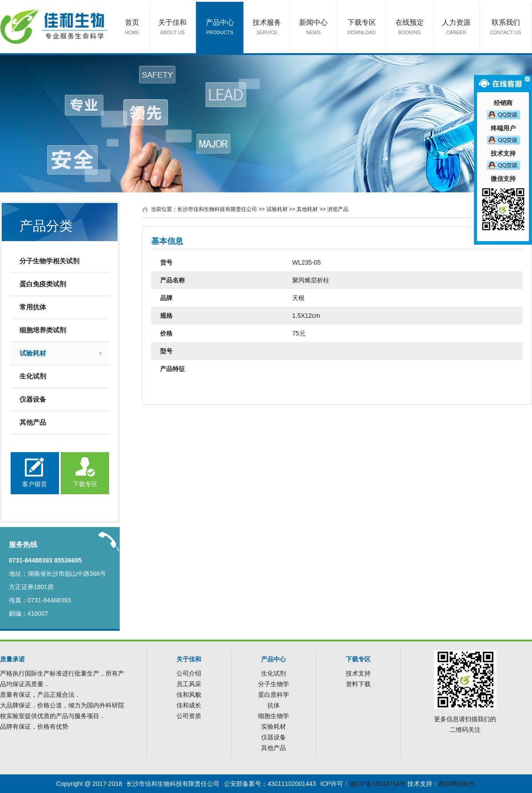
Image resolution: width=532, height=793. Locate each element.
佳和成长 (189, 705)
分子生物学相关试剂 (49, 261)
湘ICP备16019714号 (378, 784)
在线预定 (410, 28)
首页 (132, 28)
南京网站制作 (457, 784)
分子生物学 (274, 684)
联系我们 (506, 28)
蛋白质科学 (274, 695)
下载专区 (362, 28)
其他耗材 (307, 209)
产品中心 (220, 28)
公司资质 (189, 716)
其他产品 (33, 422)
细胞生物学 (274, 716)
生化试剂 (33, 376)
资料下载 (358, 684)
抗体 (274, 705)
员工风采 (189, 684)
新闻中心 (313, 28)
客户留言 (35, 484)
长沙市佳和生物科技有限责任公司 (217, 209)
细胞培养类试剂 (43, 330)
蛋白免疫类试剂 (43, 284)
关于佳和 (172, 28)
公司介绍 (189, 673)
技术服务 (267, 28)
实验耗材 (274, 727)
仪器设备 (33, 399)
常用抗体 (33, 307)
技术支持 (358, 673)
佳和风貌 (189, 695)
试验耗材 (33, 353)
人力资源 (456, 28)
